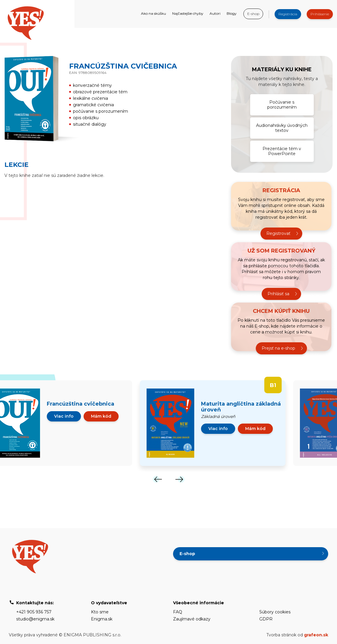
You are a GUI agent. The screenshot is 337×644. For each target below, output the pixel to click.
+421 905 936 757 (34, 612)
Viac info (64, 416)
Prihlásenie (320, 14)
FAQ (178, 612)
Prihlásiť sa (278, 294)
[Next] (180, 479)
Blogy (232, 13)
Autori (215, 13)
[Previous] (157, 479)
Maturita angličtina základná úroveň (241, 407)
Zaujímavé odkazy (192, 619)
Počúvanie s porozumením (282, 105)
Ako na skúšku (153, 13)
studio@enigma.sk (35, 619)
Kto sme (100, 612)
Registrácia (288, 14)
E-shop (253, 14)
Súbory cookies (275, 612)
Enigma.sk (102, 619)
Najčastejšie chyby (188, 13)
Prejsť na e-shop (278, 348)
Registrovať (278, 233)
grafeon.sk (316, 635)
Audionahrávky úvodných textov (282, 128)
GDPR (266, 619)
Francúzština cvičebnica (80, 404)
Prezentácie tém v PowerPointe (282, 151)
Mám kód (101, 416)
